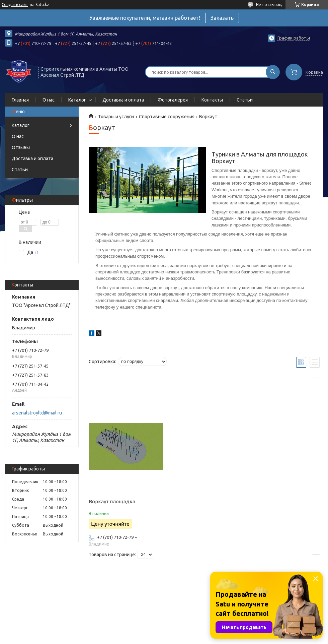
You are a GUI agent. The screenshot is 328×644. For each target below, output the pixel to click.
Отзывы (21, 147)
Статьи (245, 100)
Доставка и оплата (123, 100)
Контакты (212, 100)
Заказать (222, 18)
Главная (20, 100)
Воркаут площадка (112, 501)
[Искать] (273, 72)
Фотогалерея (173, 100)
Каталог (77, 100)
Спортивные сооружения (167, 117)
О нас (49, 100)
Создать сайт (15, 5)
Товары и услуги (116, 117)
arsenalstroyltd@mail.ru (37, 413)
